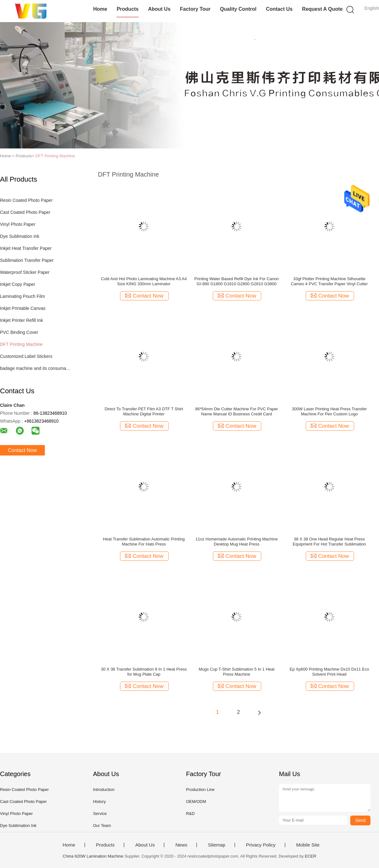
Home (100, 9)
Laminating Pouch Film (22, 296)
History (99, 802)
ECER (310, 856)
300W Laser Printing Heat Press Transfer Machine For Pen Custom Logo (329, 411)
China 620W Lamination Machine (93, 856)
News (181, 845)
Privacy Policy (261, 845)
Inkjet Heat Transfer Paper (26, 248)
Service (100, 814)
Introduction (104, 790)
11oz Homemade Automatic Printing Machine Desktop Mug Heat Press (237, 542)
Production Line (200, 790)
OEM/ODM (196, 802)
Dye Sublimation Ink (20, 236)
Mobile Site (308, 845)
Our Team (102, 826)
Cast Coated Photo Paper (25, 212)
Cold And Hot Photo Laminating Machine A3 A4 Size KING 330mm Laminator (144, 281)
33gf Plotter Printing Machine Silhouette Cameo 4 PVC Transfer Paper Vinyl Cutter (329, 281)
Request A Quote (322, 9)
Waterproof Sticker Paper (25, 272)
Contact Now (22, 450)
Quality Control (238, 9)
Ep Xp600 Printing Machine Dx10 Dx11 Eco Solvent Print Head (329, 672)
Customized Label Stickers (26, 356)
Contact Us (279, 9)
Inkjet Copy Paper (18, 284)
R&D (190, 814)
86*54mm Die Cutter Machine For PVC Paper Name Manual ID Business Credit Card (237, 411)
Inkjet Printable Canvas (23, 308)
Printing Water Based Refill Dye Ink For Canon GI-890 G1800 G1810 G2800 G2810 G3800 (237, 281)
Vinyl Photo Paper (18, 224)
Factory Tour (195, 9)
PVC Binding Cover (19, 332)
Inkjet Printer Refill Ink (21, 320)
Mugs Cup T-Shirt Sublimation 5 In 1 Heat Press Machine (237, 672)
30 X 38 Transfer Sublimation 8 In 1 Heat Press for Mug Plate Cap (144, 672)
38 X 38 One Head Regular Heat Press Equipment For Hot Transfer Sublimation (329, 542)
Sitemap (217, 845)
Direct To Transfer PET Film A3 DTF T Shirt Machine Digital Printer (144, 411)
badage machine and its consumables (36, 368)
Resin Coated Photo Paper (26, 200)
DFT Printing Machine (55, 156)
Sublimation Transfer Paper (27, 260)
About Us (159, 9)
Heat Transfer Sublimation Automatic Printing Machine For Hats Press (144, 542)
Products (127, 9)
